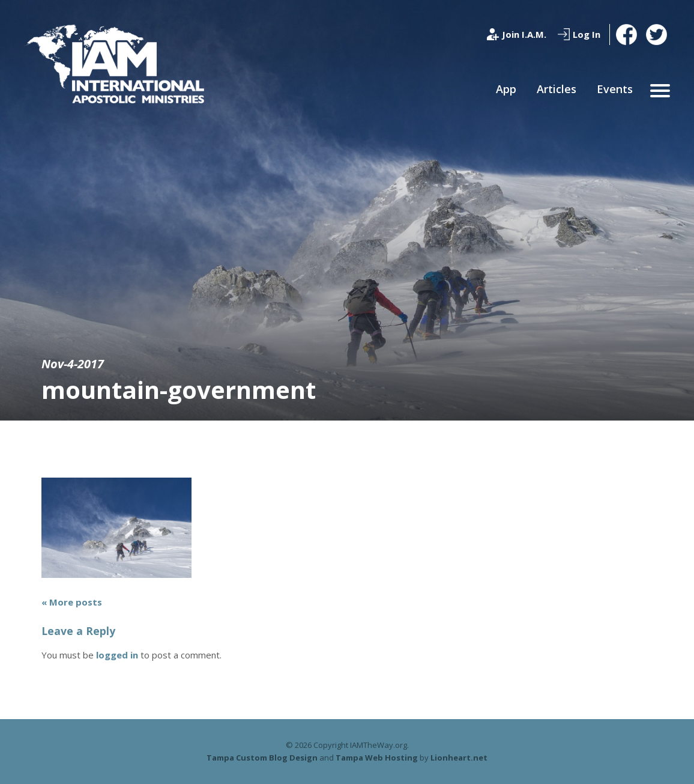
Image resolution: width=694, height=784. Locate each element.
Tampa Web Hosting (377, 758)
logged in (117, 655)
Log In (587, 34)
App (506, 89)
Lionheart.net (459, 758)
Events (615, 89)
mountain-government (179, 390)
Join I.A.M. (524, 34)
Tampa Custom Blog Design (262, 758)
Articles (557, 89)
